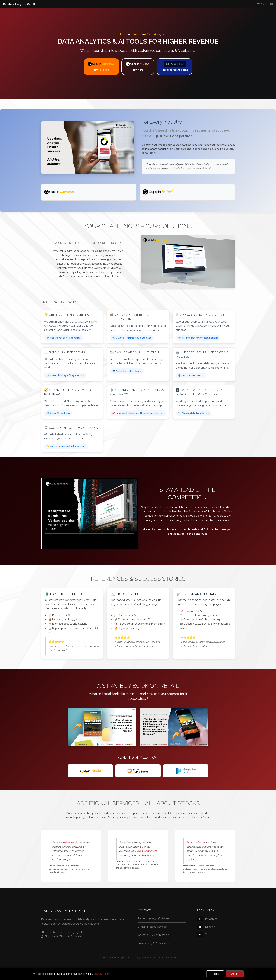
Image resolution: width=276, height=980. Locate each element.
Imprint (157, 957)
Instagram (207, 919)
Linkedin (206, 927)
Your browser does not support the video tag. (90, 508)
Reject (215, 974)
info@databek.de (157, 927)
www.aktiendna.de (67, 842)
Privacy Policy (168, 957)
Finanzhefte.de (195, 842)
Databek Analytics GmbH (19, 4)
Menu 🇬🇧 (267, 4)
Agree (235, 974)
